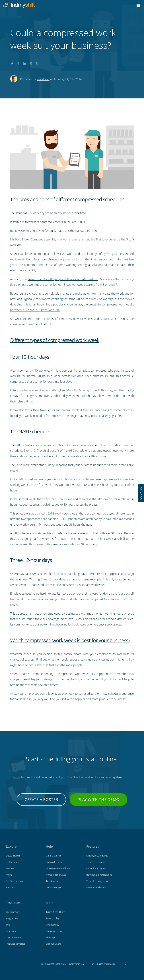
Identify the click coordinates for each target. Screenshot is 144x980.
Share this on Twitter (12, 63)
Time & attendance (96, 862)
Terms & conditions (55, 912)
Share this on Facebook (18, 63)
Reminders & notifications (99, 875)
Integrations (12, 918)
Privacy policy (53, 918)
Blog (8, 925)
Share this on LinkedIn (25, 63)
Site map (50, 937)
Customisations (13, 937)
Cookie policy (53, 925)
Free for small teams (96, 887)
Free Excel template (15, 944)
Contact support (54, 887)
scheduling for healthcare (70, 624)
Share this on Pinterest (31, 63)
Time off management (97, 881)
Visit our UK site (54, 944)
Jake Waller (43, 79)
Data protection (54, 931)
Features (10, 868)
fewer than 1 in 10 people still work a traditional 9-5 (63, 279)
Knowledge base (54, 862)
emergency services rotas (106, 624)
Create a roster (41, 799)
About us (10, 887)
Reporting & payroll (96, 868)
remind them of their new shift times (34, 685)
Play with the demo (98, 799)
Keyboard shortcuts (56, 875)
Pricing (9, 875)
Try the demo (12, 862)
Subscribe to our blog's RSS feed (37, 63)
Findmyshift (23, 963)
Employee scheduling (97, 856)
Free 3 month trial (14, 881)
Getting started (53, 856)
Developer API (13, 912)
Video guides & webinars (58, 868)
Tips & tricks (52, 881)
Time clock (11, 931)
